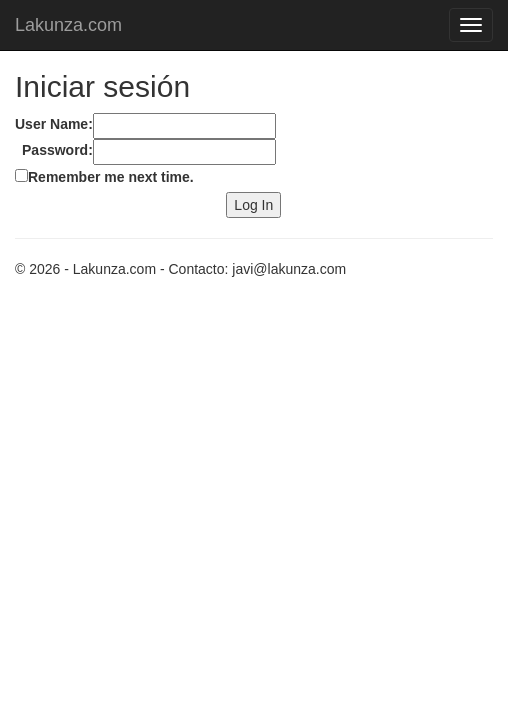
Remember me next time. (111, 177)
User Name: (54, 124)
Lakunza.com (68, 25)
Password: (57, 150)
